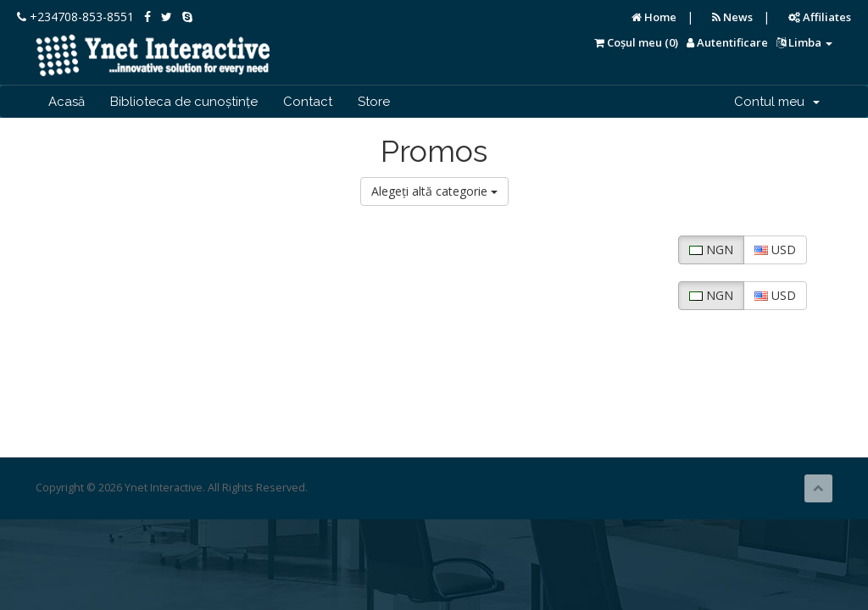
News (732, 17)
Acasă (67, 102)
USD (775, 250)
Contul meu (777, 102)
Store (374, 102)
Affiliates (820, 17)
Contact (308, 102)
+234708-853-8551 (75, 17)
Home (654, 17)
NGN (711, 250)
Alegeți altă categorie (434, 191)
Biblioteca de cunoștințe (184, 102)
